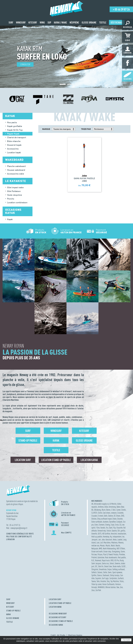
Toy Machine (115, 581)
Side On (101, 566)
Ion (123, 537)
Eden (96, 525)
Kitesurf (84, 431)
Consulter (25, 64)
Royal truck (106, 560)
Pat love (94, 554)
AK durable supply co (101, 504)
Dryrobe (120, 519)
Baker (119, 507)
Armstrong (112, 507)
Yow (118, 587)
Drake (114, 519)
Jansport (94, 540)
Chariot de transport (17, 137)
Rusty (122, 560)
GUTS (100, 534)
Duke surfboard (97, 522)
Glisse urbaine (84, 440)
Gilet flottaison (14, 191)
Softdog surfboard (119, 569)
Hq (111, 537)
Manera (121, 543)
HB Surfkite (106, 534)
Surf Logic (105, 578)
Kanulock (109, 540)
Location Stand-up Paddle (56, 460)
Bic (92, 510)
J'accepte (126, 640)
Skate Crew (108, 566)
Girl (119, 531)
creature (114, 513)
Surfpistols (113, 578)
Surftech (121, 578)
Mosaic (102, 545)
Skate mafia (117, 566)
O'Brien (122, 548)
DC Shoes (117, 516)
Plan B (105, 554)
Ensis (117, 525)
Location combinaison (17, 202)
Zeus (93, 590)
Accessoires (13, 149)
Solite (105, 572)
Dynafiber (112, 522)
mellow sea (95, 545)
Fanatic (103, 528)
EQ (120, 525)
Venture (118, 584)
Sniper (109, 569)
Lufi (101, 543)
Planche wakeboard (16, 166)
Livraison (10, 539)
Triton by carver (97, 584)
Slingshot (95, 569)
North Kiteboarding (109, 548)
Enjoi (112, 525)
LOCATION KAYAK (55, 607)
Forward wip (102, 531)
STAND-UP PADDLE (13, 611)
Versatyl (94, 587)
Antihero (101, 507)
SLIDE (124, 566)
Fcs (107, 528)
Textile (56, 450)
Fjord (111, 528)
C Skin (113, 510)
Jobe (103, 540)
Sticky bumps (115, 575)
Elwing (108, 525)
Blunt (104, 510)
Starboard (106, 575)
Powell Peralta (113, 554)
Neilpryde (95, 548)
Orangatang (116, 551)
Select (112, 563)
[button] (63, 84)
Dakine (111, 516)
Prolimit (94, 557)
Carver (118, 510)
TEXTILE (10, 622)
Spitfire (94, 575)
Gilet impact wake (15, 187)
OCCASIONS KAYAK (56, 625)
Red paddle (122, 557)
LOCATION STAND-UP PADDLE (60, 603)
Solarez (100, 572)
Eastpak (119, 522)
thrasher (103, 581)
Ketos (115, 540)
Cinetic (124, 510)
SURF (8, 599)
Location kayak (14, 152)
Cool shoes (106, 513)
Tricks (122, 581)
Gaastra (114, 531)
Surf (28, 431)
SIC (96, 566)
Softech (94, 572)
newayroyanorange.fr (19, 528)
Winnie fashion (111, 587)
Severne (117, 563)
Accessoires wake (16, 174)
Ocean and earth (97, 551)
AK (92, 504)
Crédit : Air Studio (58, 635)
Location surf (23, 460)
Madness (114, 543)
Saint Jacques (96, 563)
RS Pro (117, 560)
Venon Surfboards (108, 584)
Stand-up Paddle (28, 440)
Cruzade (94, 516)
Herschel (114, 534)
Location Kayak (89, 460)
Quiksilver (101, 557)
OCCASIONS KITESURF (58, 617)
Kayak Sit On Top (15, 130)
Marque (46, 129)
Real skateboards (111, 557)
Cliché (100, 513)
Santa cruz (105, 563)
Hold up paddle (97, 537)
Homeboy (106, 537)
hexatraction (122, 534)
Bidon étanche (14, 141)
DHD (123, 516)
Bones (108, 510)
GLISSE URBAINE (13, 618)
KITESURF (10, 607)
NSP (118, 548)
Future (109, 531)
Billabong (98, 510)
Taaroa (94, 581)
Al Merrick (113, 504)
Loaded (120, 540)
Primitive (122, 554)
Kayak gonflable (15, 126)
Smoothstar (103, 569)
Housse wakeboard (16, 170)
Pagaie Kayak (13, 134)
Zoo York (98, 590)
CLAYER (94, 513)
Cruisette (120, 513)
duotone (106, 522)
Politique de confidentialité (19, 536)
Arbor (106, 507)
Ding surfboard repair (104, 519)
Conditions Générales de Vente (20, 534)
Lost (98, 543)
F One (98, 528)
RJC (93, 560)
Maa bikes (107, 543)
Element (102, 525)
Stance (99, 575)
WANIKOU (101, 587)
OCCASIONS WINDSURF (58, 614)
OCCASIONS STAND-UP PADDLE (61, 621)
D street (100, 516)
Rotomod (98, 560)
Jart (99, 540)
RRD (112, 560)
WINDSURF (10, 603)
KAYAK (8, 614)
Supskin (98, 578)
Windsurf (56, 431)
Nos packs (12, 122)
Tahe (98, 581)
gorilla (123, 531)
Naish (113, 545)
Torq (108, 581)
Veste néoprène (15, 195)
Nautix (118, 545)
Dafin (106, 516)
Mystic (108, 545)
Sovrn (110, 572)
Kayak (10, 219)
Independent (117, 537)
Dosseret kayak (14, 145)
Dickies (94, 519)
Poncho (11, 199)
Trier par (86, 129)
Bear (123, 507)
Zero (121, 587)
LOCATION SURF (55, 599)
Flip (114, 528)
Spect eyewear (117, 572)
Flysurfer (119, 528)
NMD (101, 548)
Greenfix (94, 534)
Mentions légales (75, 635)
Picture (100, 554)
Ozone (123, 551)
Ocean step (107, 551)
